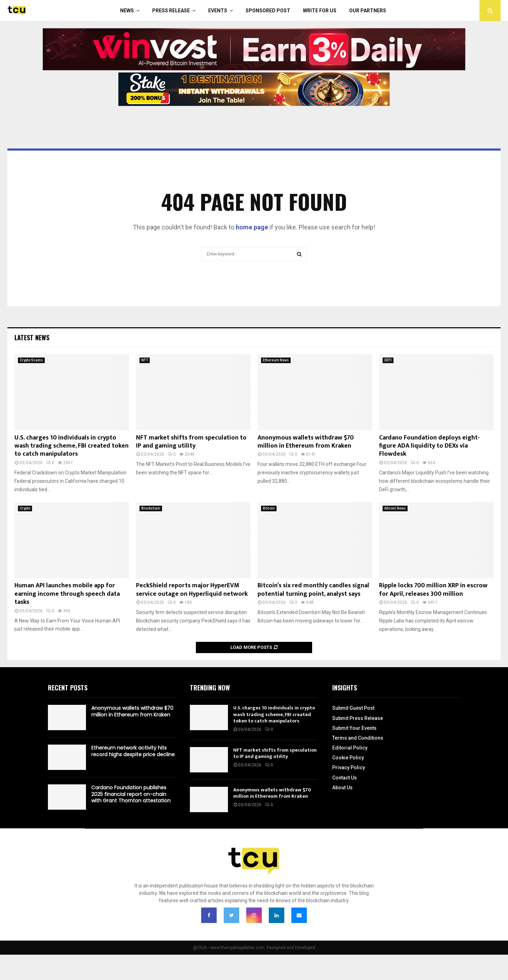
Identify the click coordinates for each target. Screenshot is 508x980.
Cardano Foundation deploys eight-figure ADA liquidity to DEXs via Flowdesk (429, 446)
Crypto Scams (31, 360)
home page (252, 227)
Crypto (25, 508)
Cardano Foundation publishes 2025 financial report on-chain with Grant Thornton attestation (131, 794)
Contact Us (345, 778)
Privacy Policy (349, 767)
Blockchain (151, 508)
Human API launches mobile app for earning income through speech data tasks (67, 594)
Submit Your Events (354, 728)
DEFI (388, 360)
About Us (342, 788)
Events (218, 11)
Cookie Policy (348, 758)
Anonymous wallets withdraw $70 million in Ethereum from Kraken (306, 442)
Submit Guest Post (353, 708)
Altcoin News (395, 508)
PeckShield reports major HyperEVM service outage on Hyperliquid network (192, 590)
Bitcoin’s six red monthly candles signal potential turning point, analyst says (313, 590)
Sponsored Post (268, 11)
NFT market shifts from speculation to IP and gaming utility (191, 442)
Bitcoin (269, 508)
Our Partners (368, 11)
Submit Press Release (358, 718)
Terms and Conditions (358, 738)
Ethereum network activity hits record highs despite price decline (133, 751)
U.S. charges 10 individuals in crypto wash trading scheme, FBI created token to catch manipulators (72, 446)
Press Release (171, 11)
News (127, 11)
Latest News (32, 337)
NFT (145, 360)
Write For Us (320, 11)
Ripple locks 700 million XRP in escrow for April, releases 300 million (433, 590)
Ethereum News (276, 360)
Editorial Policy (350, 748)
